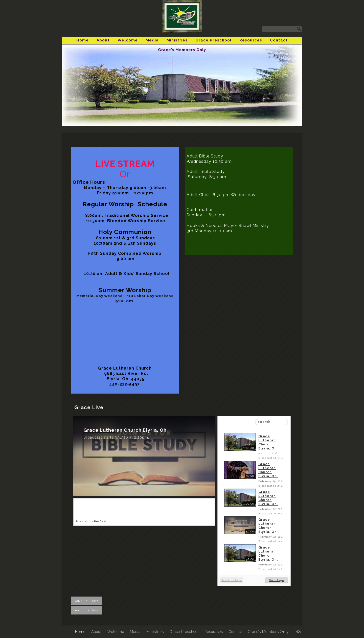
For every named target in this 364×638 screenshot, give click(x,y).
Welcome (128, 40)
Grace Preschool (213, 40)
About (103, 40)
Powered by (91, 521)
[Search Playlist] (271, 422)
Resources (251, 40)
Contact (279, 40)
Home (83, 40)
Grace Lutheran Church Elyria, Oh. (268, 470)
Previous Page (232, 580)
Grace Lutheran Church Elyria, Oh (268, 442)
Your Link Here (87, 601)
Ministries (177, 40)
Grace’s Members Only (182, 50)
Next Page (277, 580)
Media (152, 40)
